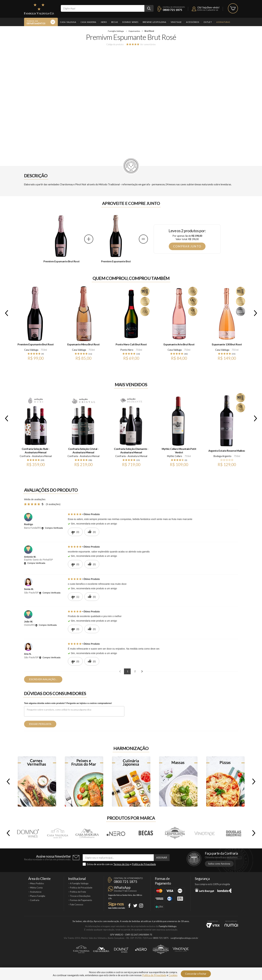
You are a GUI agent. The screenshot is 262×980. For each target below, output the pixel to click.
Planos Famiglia (38, 896)
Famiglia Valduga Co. (39, 9)
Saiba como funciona (219, 864)
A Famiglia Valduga (79, 883)
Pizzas (225, 781)
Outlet (208, 22)
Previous (6, 313)
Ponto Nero (127, 350)
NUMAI (231, 925)
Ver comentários (148, 44)
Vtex (213, 925)
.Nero (104, 22)
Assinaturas (223, 22)
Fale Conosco (77, 904)
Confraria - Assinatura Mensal (36, 456)
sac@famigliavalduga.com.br (184, 938)
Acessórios (193, 22)
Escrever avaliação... (43, 679)
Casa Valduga (68, 22)
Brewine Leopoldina (154, 22)
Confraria (35, 900)
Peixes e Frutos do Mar (84, 781)
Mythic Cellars (175, 456)
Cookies (173, 975)
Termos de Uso (121, 864)
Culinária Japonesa (131, 781)
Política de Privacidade (144, 864)
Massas (178, 781)
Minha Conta (36, 888)
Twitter (135, 906)
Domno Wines (130, 22)
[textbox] (103, 8)
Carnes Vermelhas (37, 781)
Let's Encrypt (204, 890)
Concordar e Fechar (196, 974)
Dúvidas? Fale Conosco (125, 891)
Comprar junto (187, 246)
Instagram (141, 906)
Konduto (224, 890)
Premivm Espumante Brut (116, 261)
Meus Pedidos (37, 883)
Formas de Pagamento (81, 900)
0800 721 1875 (172, 10)
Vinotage (176, 22)
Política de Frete (78, 892)
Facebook (129, 906)
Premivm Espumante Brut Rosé (61, 261)
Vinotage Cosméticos (181, 949)
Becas (115, 22)
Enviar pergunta (40, 724)
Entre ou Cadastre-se (208, 10)
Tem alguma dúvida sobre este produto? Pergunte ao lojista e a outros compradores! (68, 703)
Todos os (36, 23)
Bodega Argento (222, 456)
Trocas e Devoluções (80, 896)
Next (256, 313)
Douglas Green (234, 833)
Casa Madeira (88, 22)
